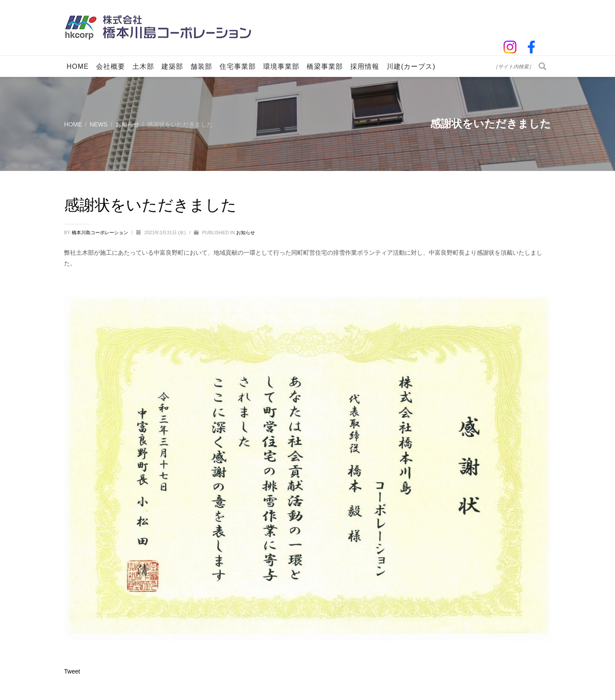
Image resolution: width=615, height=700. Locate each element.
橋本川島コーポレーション (101, 232)
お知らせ (246, 232)
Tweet (72, 671)
